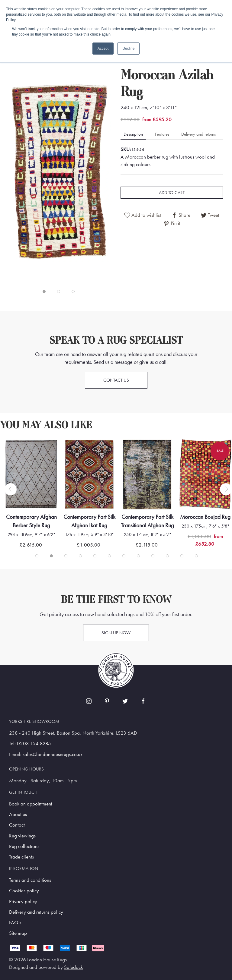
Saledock (73, 967)
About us (18, 814)
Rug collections (24, 846)
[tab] (44, 291)
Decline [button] (128, 49)
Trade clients (21, 857)
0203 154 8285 (34, 744)
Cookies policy (24, 891)
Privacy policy (23, 901)
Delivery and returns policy (36, 912)
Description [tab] (133, 134)
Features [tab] (162, 134)
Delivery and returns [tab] (198, 134)
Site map (18, 933)
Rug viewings (22, 836)
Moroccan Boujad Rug (205, 517)
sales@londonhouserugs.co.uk (53, 754)
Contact (17, 825)
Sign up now (116, 633)
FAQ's (15, 923)
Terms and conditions (30, 880)
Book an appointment (31, 804)
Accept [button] (103, 49)
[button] (60, 172)
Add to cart (172, 193)
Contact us (116, 380)
